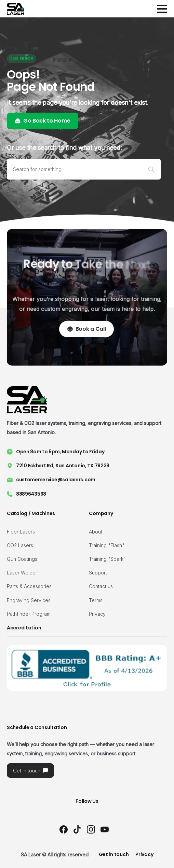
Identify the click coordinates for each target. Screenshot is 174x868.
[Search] (75, 169)
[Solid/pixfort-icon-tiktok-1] (77, 829)
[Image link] (87, 668)
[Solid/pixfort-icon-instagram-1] (91, 829)
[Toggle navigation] (162, 9)
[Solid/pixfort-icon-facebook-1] (64, 829)
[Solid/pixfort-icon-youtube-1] (105, 829)
